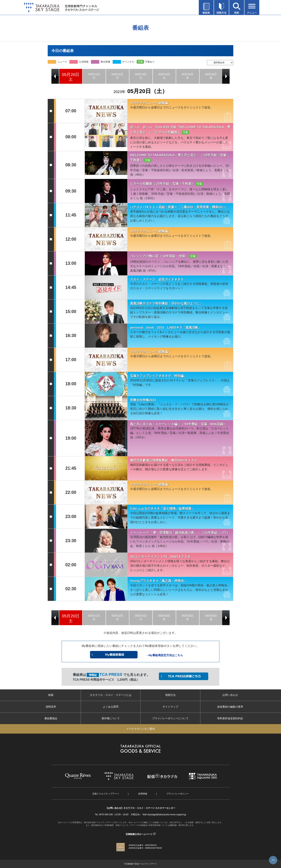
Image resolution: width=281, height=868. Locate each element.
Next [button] (226, 76)
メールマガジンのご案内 (140, 729)
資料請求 (51, 707)
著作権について (111, 718)
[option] (71, 76)
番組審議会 (51, 718)
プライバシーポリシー (178, 794)
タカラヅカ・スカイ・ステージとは (111, 695)
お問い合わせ (230, 695)
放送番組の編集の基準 (230, 707)
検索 (51, 695)
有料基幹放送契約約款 (230, 718)
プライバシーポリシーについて (170, 718)
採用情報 (143, 794)
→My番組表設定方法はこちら (164, 655)
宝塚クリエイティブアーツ (106, 794)
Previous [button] (55, 76)
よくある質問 (111, 707)
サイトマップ (170, 707)
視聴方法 (170, 695)
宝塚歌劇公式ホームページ (139, 834)
